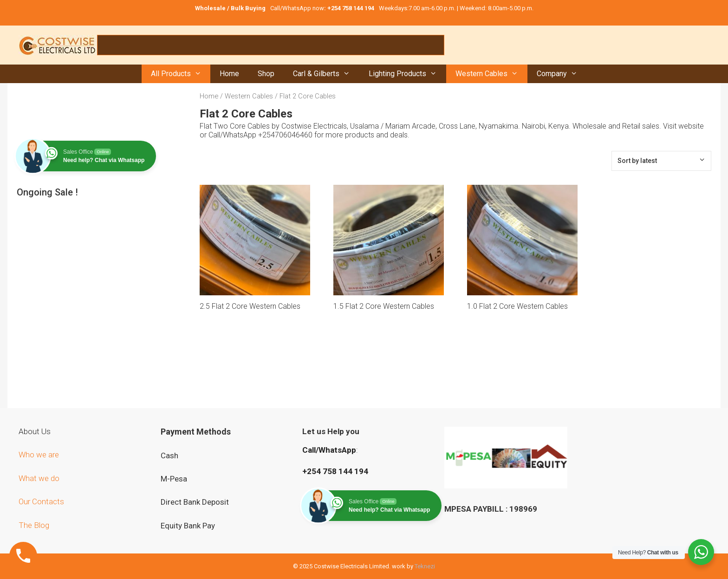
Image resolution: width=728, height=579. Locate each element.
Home (229, 74)
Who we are (40, 455)
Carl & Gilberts (326, 74)
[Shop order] (661, 161)
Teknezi (425, 566)
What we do (40, 478)
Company (562, 74)
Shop (266, 74)
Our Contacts (41, 501)
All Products (181, 74)
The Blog (34, 525)
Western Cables (491, 74)
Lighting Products (407, 74)
